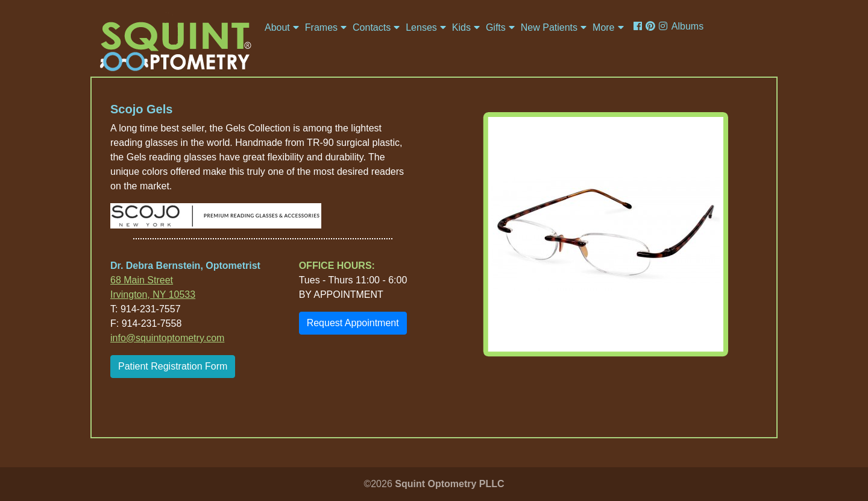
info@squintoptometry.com (167, 338)
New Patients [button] (549, 27)
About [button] (277, 27)
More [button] (603, 27)
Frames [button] (321, 27)
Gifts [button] (496, 27)
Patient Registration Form (173, 366)
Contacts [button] (372, 27)
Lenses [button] (421, 27)
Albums (687, 26)
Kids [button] (461, 27)
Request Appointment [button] (353, 323)
